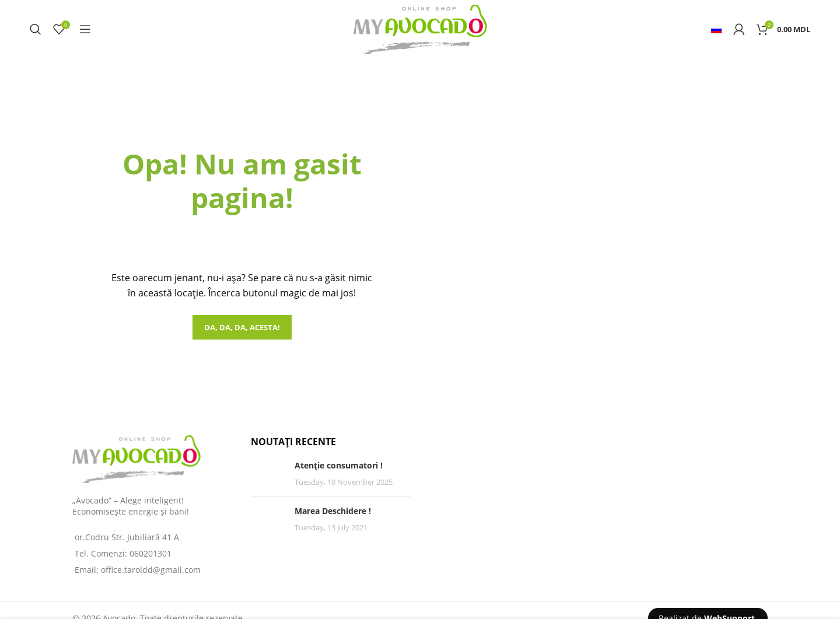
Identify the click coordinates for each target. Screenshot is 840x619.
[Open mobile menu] (85, 29)
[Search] (36, 29)
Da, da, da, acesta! (242, 327)
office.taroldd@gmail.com (151, 570)
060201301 (150, 553)
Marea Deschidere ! (333, 511)
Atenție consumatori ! (339, 465)
